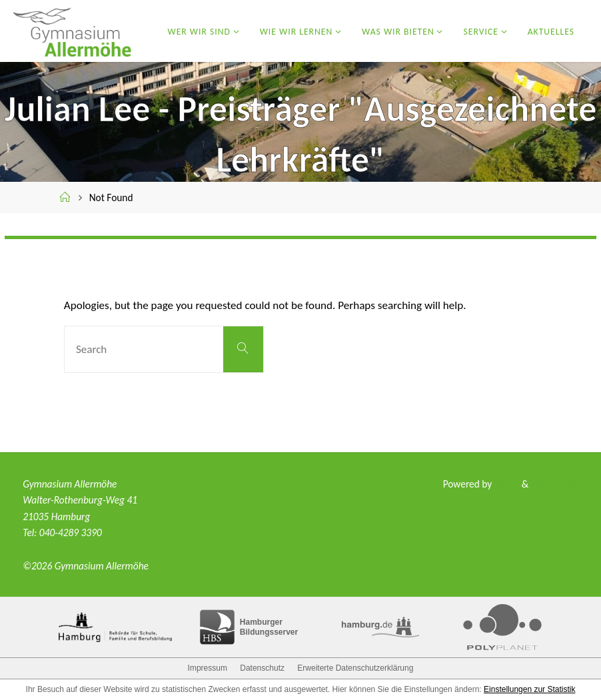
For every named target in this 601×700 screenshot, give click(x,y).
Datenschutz (262, 668)
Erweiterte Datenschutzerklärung (355, 668)
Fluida (505, 484)
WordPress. (555, 484)
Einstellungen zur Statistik (529, 689)
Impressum (208, 668)
